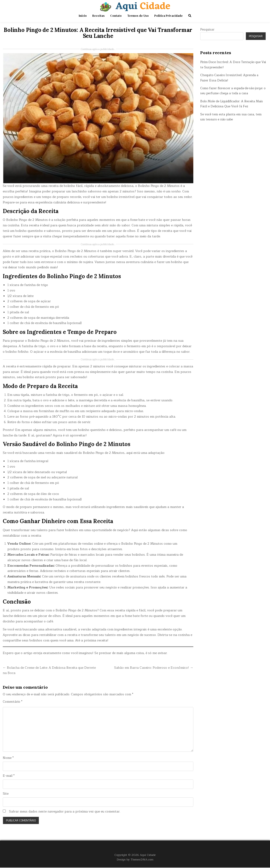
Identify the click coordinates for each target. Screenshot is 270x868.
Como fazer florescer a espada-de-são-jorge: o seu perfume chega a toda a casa (231, 91)
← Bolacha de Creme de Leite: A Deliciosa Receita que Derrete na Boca (45, 670)
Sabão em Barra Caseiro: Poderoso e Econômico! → (152, 668)
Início (83, 16)
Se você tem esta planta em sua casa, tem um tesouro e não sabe (232, 117)
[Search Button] (190, 16)
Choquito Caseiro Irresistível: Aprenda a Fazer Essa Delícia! (230, 78)
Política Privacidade (169, 16)
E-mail (9, 776)
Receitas (98, 16)
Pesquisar (207, 29)
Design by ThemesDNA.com (135, 860)
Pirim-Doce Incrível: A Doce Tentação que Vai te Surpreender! (231, 65)
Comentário (13, 702)
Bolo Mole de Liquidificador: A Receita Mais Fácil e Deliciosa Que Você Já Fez (232, 104)
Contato (116, 16)
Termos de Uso (138, 16)
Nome (8, 758)
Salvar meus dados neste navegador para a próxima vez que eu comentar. (65, 812)
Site (6, 794)
